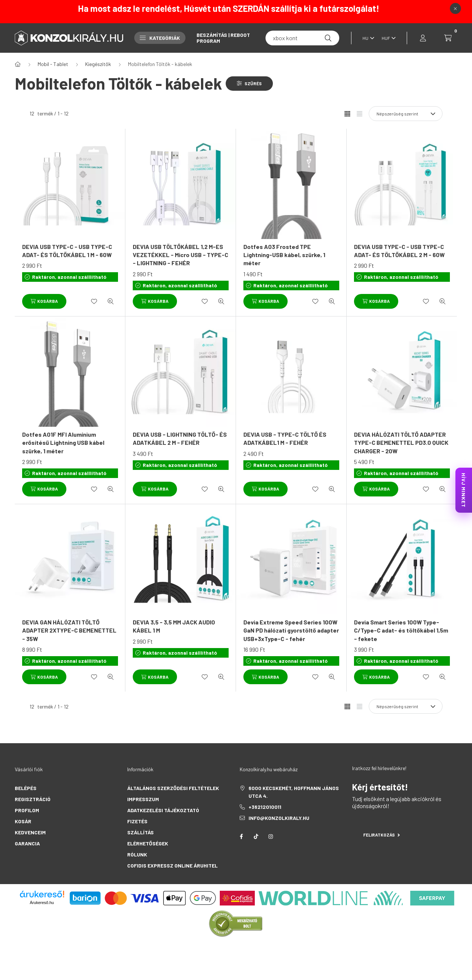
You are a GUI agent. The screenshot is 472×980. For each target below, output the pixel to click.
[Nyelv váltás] (367, 38)
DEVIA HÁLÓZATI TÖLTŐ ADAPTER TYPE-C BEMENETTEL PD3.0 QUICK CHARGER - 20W (401, 443)
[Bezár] (455, 8)
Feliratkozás (381, 835)
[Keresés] (328, 38)
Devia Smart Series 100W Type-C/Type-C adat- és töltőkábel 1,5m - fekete (401, 630)
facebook (241, 837)
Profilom (27, 810)
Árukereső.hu (42, 903)
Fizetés (137, 821)
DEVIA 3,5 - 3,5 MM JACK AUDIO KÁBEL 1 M (174, 626)
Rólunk (137, 854)
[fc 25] (302, 38)
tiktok (256, 837)
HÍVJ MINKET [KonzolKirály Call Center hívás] (464, 490)
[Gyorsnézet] (111, 301)
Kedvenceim (30, 832)
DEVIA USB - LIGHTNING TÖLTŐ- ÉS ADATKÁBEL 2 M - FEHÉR (180, 438)
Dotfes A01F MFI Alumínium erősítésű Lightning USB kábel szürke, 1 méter (63, 443)
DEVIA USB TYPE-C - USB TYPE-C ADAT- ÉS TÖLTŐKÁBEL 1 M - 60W (67, 251)
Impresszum (143, 799)
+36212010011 (265, 807)
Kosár (23, 821)
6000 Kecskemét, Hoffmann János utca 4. (294, 792)
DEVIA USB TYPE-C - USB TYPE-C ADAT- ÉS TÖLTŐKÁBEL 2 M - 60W (399, 251)
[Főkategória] (18, 64)
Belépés (26, 788)
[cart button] (448, 38)
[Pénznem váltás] (387, 38)
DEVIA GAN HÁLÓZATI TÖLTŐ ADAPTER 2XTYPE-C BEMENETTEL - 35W (69, 630)
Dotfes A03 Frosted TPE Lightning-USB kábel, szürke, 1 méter (284, 255)
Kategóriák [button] (160, 38)
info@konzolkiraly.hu (279, 818)
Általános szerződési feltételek (173, 788)
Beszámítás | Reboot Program (223, 38)
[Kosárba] (44, 301)
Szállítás (140, 832)
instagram (271, 837)
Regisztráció (33, 799)
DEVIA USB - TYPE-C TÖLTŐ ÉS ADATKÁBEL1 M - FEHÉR (285, 438)
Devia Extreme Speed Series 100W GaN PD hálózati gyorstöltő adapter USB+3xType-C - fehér (291, 630)
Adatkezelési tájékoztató (163, 810)
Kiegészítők (98, 64)
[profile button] (423, 38)
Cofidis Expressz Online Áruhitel (172, 865)
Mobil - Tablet (53, 64)
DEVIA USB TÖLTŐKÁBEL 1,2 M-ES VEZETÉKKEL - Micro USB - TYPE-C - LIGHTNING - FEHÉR (181, 255)
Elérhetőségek (148, 843)
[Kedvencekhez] (94, 301)
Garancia (27, 843)
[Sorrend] (406, 114)
